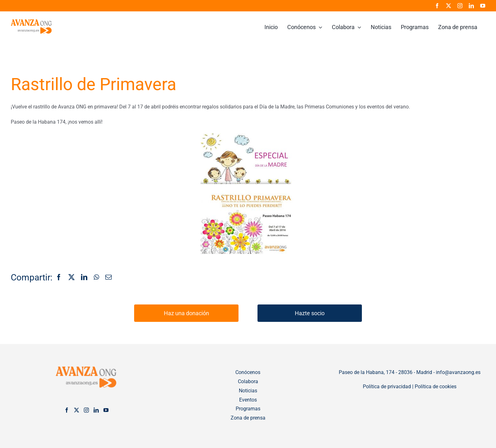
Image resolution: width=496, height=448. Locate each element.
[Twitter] (77, 410)
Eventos (248, 400)
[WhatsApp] (96, 278)
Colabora (248, 381)
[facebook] (437, 6)
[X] (71, 278)
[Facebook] (59, 278)
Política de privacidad (387, 387)
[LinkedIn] (84, 278)
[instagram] (460, 6)
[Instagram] (86, 410)
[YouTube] (106, 410)
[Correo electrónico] (108, 278)
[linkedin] (471, 6)
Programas (248, 409)
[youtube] (483, 6)
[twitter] (449, 6)
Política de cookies (436, 387)
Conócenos (248, 372)
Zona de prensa (248, 418)
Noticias (248, 391)
